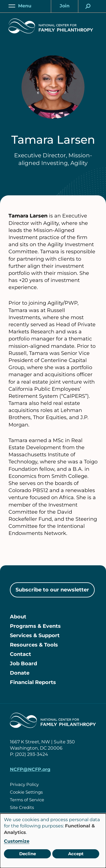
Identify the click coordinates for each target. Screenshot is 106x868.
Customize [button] (17, 841)
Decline (28, 854)
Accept (76, 854)
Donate (20, 673)
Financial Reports (33, 682)
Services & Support (35, 635)
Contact (20, 654)
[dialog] (53, 841)
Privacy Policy (24, 784)
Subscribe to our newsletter (52, 590)
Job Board (23, 664)
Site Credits (22, 807)
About (18, 617)
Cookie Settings (26, 792)
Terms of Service (27, 800)
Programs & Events (35, 626)
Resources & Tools (34, 645)
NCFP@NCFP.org (30, 769)
